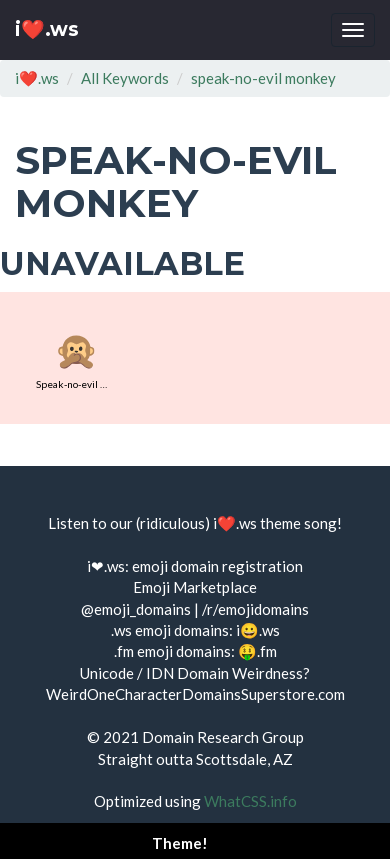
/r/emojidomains (255, 609)
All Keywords (125, 78)
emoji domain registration (217, 566)
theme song (298, 523)
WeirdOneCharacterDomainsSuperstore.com (195, 694)
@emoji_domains (136, 609)
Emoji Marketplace (195, 587)
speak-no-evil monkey (263, 78)
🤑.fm (257, 651)
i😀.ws (258, 630)
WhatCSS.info (250, 801)
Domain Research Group (223, 737)
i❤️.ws (47, 29)
